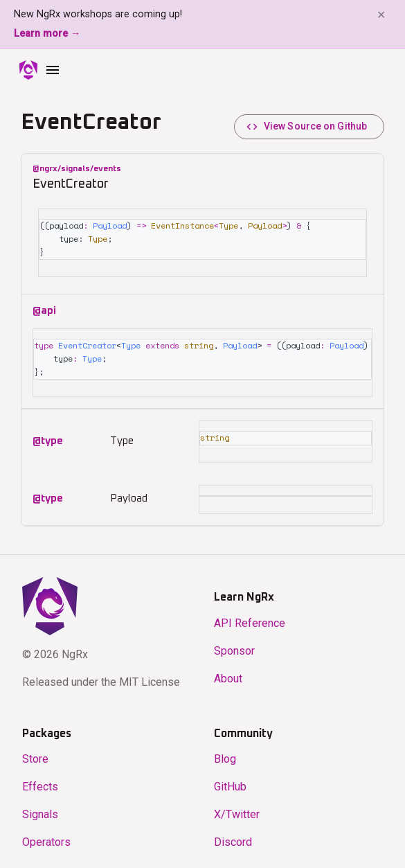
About (228, 674)
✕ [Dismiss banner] (381, 15)
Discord (233, 837)
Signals (40, 809)
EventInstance (191, 214)
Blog (225, 754)
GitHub (230, 782)
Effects (40, 782)
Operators (46, 837)
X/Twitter (237, 809)
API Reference (250, 618)
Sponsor (234, 646)
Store (35, 754)
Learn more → (47, 34)
